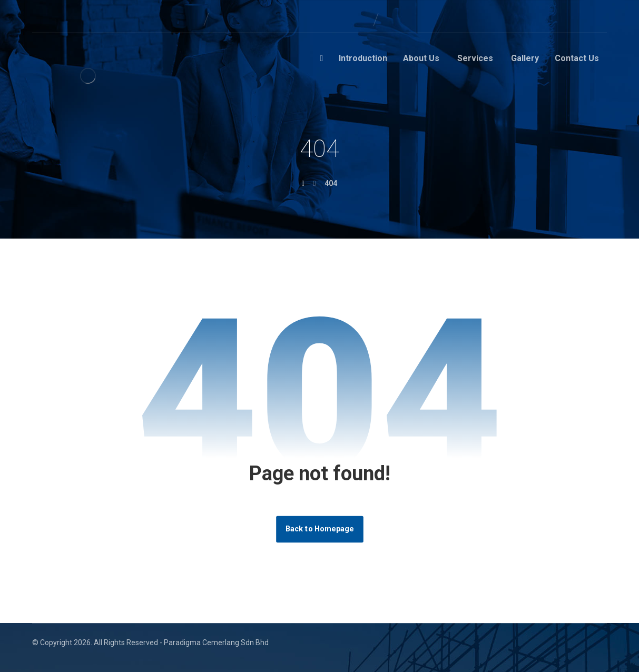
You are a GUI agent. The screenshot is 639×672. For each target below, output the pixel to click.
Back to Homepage (320, 529)
